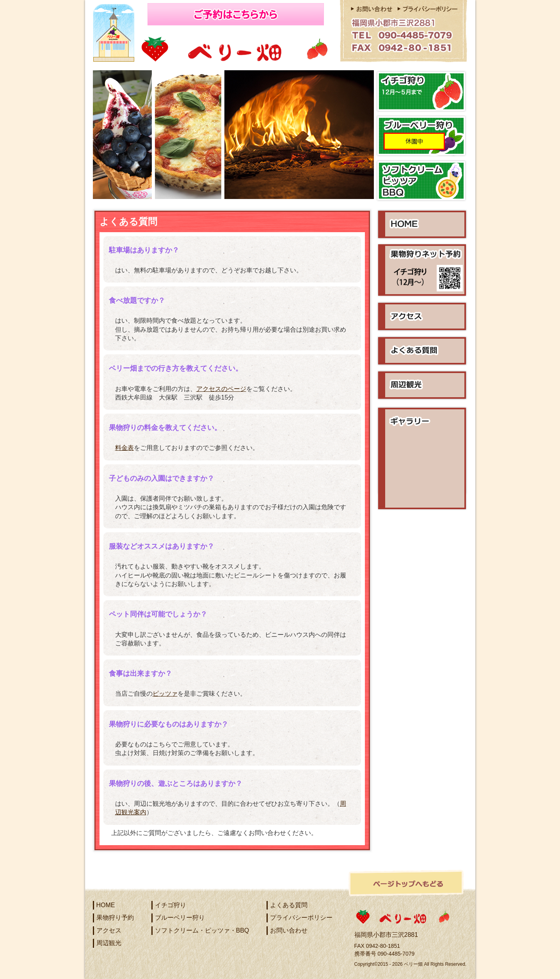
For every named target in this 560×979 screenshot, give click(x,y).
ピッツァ (165, 694)
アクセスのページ (221, 389)
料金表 (124, 448)
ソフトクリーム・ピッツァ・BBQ (202, 930)
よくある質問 (289, 905)
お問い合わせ (289, 930)
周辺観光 (109, 943)
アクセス (109, 930)
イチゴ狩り (171, 905)
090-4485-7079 (396, 954)
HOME (106, 905)
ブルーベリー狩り (180, 918)
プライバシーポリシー (301, 918)
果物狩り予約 (115, 918)
